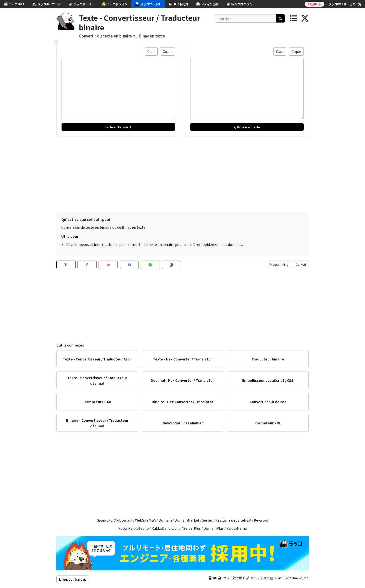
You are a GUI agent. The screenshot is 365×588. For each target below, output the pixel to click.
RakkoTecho (138, 528)
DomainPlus (214, 528)
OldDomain (123, 520)
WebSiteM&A (145, 520)
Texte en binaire (118, 127)
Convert (301, 264)
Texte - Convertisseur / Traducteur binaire (140, 22)
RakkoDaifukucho (166, 528)
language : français (73, 579)
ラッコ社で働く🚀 (236, 578)
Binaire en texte (247, 127)
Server (207, 520)
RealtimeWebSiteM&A (233, 520)
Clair (151, 51)
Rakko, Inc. (301, 578)
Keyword (261, 520)
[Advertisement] (183, 173)
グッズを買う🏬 (262, 578)
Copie (168, 51)
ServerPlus (192, 528)
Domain (165, 520)
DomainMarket (187, 520)
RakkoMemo (237, 528)
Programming (279, 264)
